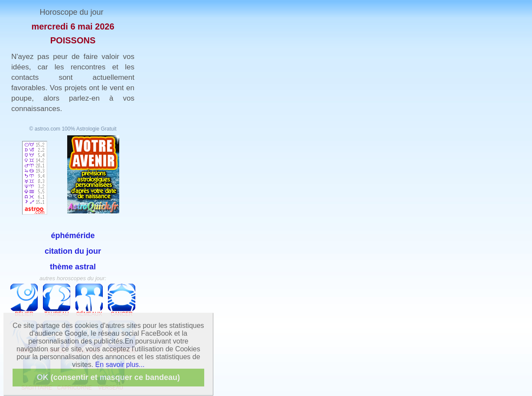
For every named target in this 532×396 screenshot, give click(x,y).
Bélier (24, 300)
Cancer (122, 300)
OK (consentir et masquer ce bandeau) (108, 377)
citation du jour (73, 251)
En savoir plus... (120, 365)
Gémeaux (89, 300)
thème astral (73, 267)
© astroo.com (45, 129)
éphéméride (73, 236)
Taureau (57, 300)
